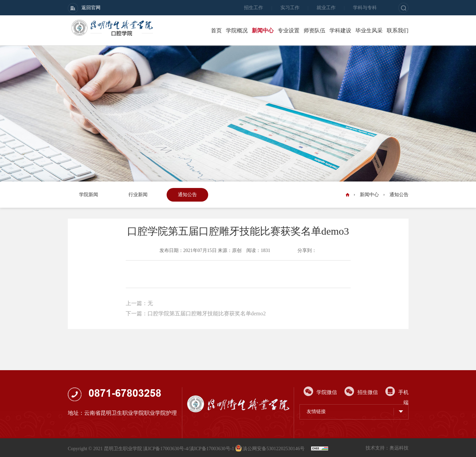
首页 (216, 30)
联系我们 (398, 30)
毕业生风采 (369, 30)
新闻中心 (263, 30)
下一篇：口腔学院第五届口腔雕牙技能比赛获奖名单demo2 (196, 313)
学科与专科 (365, 8)
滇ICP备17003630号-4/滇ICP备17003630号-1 (189, 449)
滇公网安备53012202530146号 (270, 449)
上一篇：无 (139, 303)
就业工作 (326, 8)
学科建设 (340, 30)
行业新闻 (138, 195)
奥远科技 (399, 448)
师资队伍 (314, 30)
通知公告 (187, 195)
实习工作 (290, 8)
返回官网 (84, 8)
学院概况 (237, 30)
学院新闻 (89, 195)
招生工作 (254, 8)
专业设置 (289, 30)
